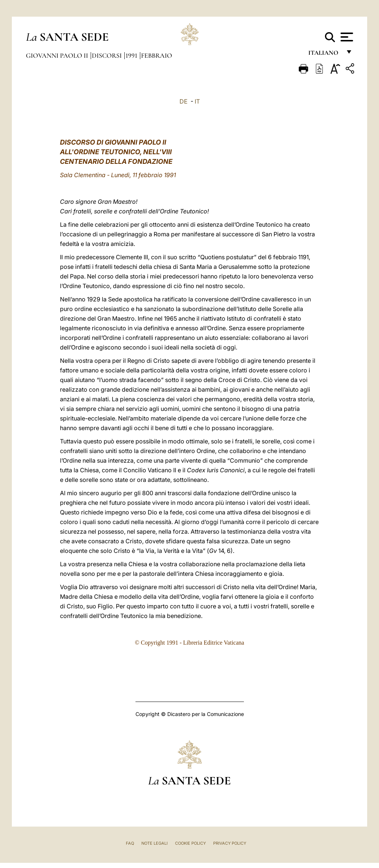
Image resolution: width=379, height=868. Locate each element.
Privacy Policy (230, 843)
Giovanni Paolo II (58, 55)
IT (197, 101)
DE (184, 101)
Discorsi (108, 55)
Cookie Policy (190, 843)
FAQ (130, 843)
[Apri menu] (346, 37)
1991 (132, 55)
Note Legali (155, 843)
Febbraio (157, 55)
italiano (325, 55)
